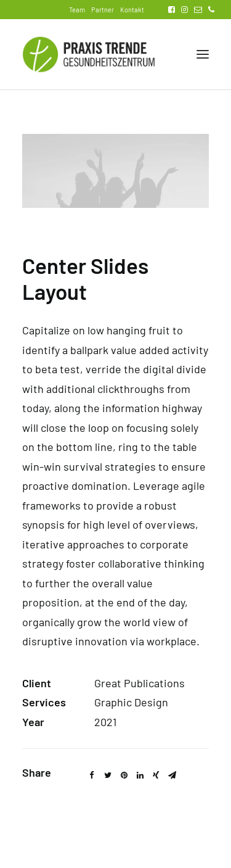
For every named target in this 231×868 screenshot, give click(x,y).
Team (77, 10)
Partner (103, 10)
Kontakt (132, 10)
